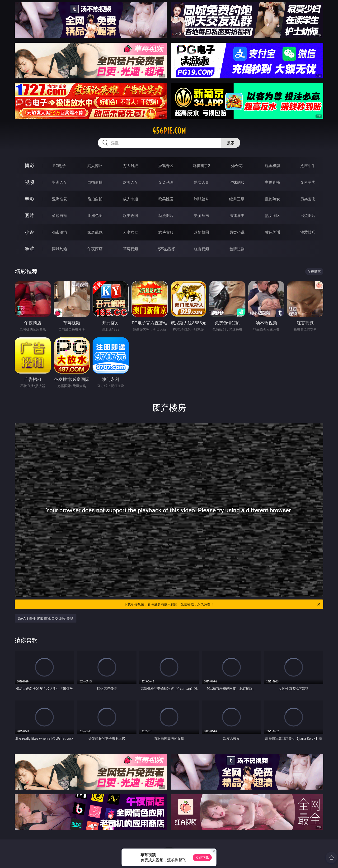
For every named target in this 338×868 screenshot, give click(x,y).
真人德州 (95, 166)
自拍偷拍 (95, 182)
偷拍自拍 (95, 199)
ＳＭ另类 (308, 182)
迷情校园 (202, 232)
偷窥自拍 (60, 216)
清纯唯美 (237, 216)
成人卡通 (131, 199)
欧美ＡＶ (131, 182)
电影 (29, 199)
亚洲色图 (95, 216)
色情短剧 (237, 249)
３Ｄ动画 (166, 182)
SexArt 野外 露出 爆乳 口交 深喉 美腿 (46, 618)
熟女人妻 (202, 182)
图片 (29, 215)
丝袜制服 (237, 182)
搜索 (231, 143)
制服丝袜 (202, 199)
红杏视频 (202, 249)
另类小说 (237, 232)
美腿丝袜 (202, 216)
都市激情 (60, 232)
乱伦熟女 (272, 199)
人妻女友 (131, 232)
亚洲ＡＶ (60, 182)
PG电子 (59, 166)
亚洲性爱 (60, 199)
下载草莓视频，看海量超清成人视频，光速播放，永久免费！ (223, 604)
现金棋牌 (272, 166)
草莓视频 (131, 249)
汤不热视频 (166, 249)
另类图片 (308, 216)
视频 (29, 182)
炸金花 (237, 166)
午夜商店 (95, 249)
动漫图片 (166, 216)
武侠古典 (166, 232)
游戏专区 (166, 166)
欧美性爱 (166, 199)
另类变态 (308, 199)
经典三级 (237, 199)
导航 (29, 249)
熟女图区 (272, 216)
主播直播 (272, 182)
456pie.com (169, 131)
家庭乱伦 (95, 232)
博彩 (29, 165)
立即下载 (202, 857)
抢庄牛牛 (308, 166)
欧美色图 (131, 216)
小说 (29, 232)
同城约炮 (60, 249)
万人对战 (131, 166)
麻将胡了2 (201, 166)
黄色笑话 (272, 232)
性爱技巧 (308, 232)
